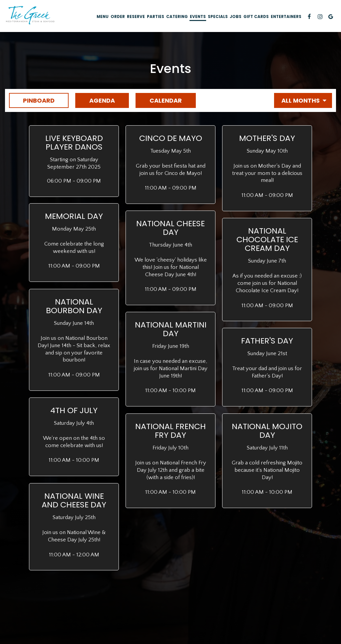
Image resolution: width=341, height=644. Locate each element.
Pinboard (32, 100)
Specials (218, 17)
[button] (74, 161)
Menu (103, 17)
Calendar (159, 100)
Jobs (236, 17)
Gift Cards (256, 17)
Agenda (95, 100)
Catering (177, 17)
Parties (156, 17)
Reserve (136, 17)
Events (198, 17)
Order (118, 17)
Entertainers (286, 17)
